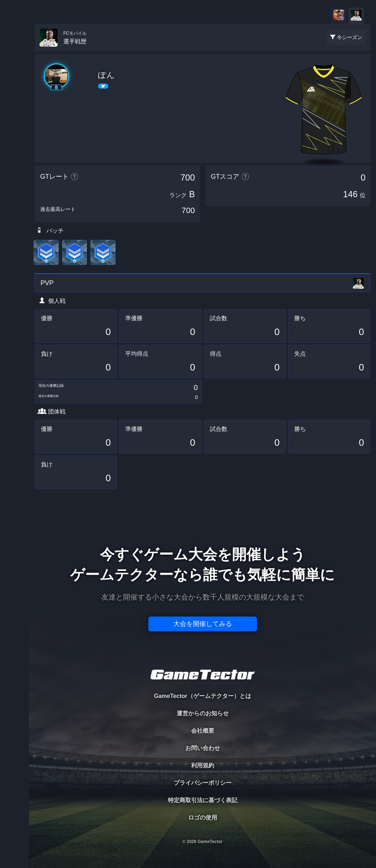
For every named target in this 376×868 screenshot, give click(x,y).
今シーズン (350, 37)
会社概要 (203, 731)
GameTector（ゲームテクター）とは (202, 696)
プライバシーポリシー (203, 783)
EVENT (14, 170)
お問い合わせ (203, 748)
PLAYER (15, 81)
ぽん (106, 75)
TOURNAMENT (14, 51)
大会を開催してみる (203, 624)
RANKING (14, 140)
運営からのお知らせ (203, 713)
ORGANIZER (14, 111)
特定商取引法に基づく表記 (203, 800)
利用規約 (203, 765)
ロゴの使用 (203, 818)
